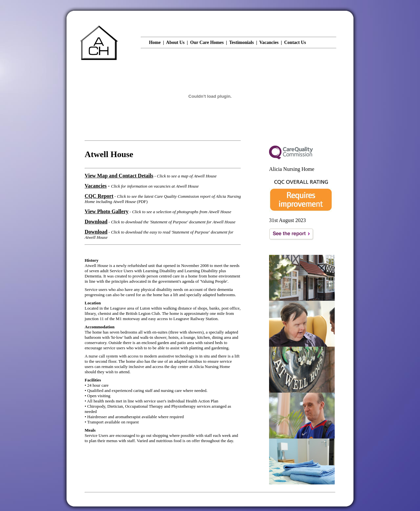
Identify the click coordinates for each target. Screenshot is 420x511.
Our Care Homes (207, 42)
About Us (175, 42)
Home (155, 42)
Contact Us (295, 42)
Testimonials (242, 42)
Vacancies (269, 42)
